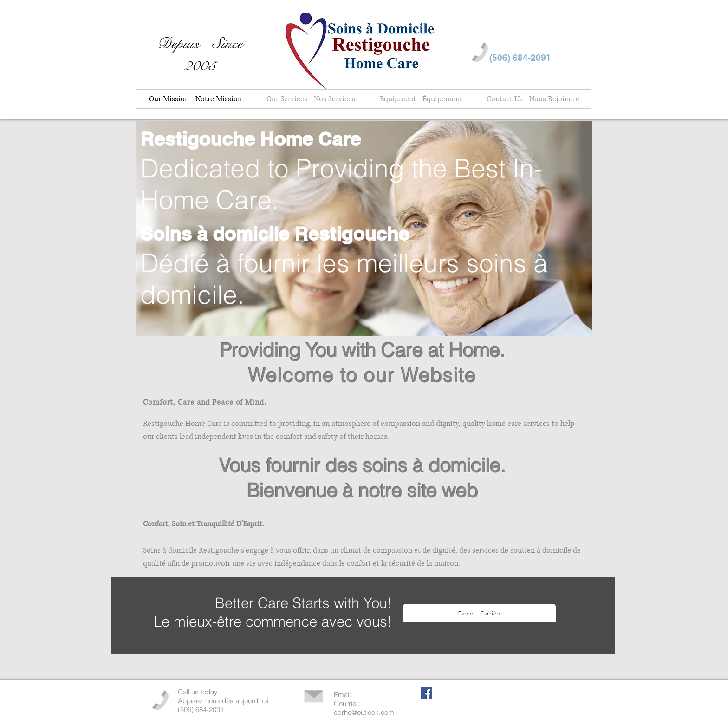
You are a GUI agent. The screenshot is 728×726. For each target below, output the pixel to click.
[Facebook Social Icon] (426, 693)
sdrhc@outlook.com (364, 712)
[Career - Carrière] (479, 613)
